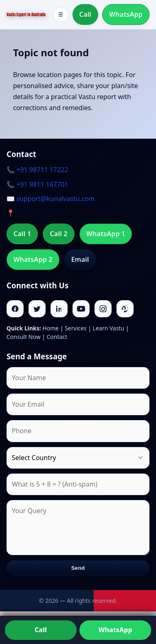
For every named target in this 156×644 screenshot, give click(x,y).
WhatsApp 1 (106, 234)
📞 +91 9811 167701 (37, 184)
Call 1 (22, 234)
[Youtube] (81, 309)
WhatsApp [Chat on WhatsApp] (115, 630)
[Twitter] (37, 309)
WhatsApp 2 (33, 259)
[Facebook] (15, 309)
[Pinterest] (125, 309)
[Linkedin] (59, 309)
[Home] (26, 15)
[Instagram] (103, 309)
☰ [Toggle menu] (61, 14)
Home (51, 328)
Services (76, 328)
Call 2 (58, 234)
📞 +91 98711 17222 (37, 170)
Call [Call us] (41, 630)
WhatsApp (126, 14)
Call (86, 14)
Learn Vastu (109, 328)
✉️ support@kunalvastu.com (51, 199)
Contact (57, 337)
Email (80, 259)
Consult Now (23, 337)
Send (78, 568)
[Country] (78, 458)
